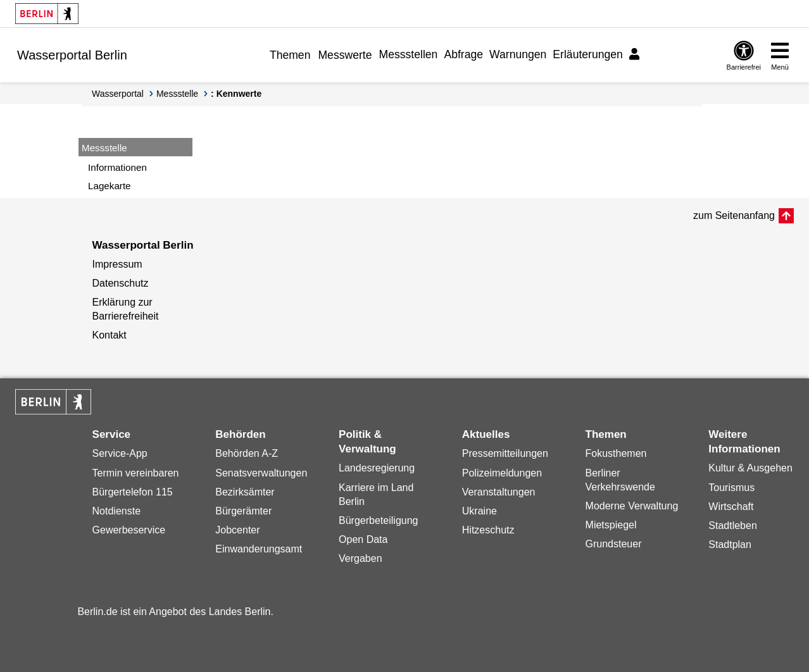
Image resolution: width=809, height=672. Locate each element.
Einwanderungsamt (259, 549)
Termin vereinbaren (136, 473)
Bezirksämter (245, 492)
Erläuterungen (588, 54)
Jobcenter (237, 530)
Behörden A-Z (247, 453)
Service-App (120, 453)
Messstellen (409, 54)
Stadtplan (730, 544)
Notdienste (117, 511)
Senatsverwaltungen (261, 473)
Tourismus (731, 488)
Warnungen (518, 54)
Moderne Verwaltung (632, 506)
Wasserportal (118, 94)
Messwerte (345, 55)
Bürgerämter (243, 511)
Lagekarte (110, 186)
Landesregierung (377, 468)
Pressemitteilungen (505, 453)
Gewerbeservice (129, 530)
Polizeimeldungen (502, 473)
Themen (290, 55)
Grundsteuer (614, 544)
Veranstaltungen (499, 492)
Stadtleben (733, 526)
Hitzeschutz (488, 530)
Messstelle (177, 94)
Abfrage (463, 54)
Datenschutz (121, 283)
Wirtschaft (731, 507)
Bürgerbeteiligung (378, 520)
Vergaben (361, 558)
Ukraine (480, 511)
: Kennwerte (236, 94)
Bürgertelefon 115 (133, 492)
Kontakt (110, 335)
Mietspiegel (611, 525)
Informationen (117, 167)
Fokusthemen (616, 453)
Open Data (363, 539)
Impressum (117, 264)
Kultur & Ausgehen (750, 468)
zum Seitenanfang (734, 215)
